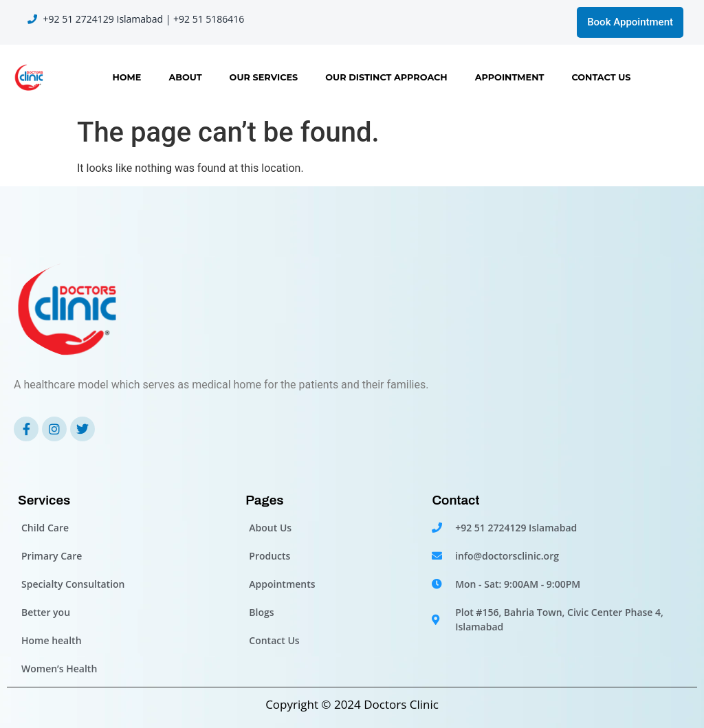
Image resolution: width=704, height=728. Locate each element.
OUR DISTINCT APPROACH (386, 77)
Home (126, 77)
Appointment (510, 77)
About (185, 77)
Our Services (264, 77)
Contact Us (601, 77)
